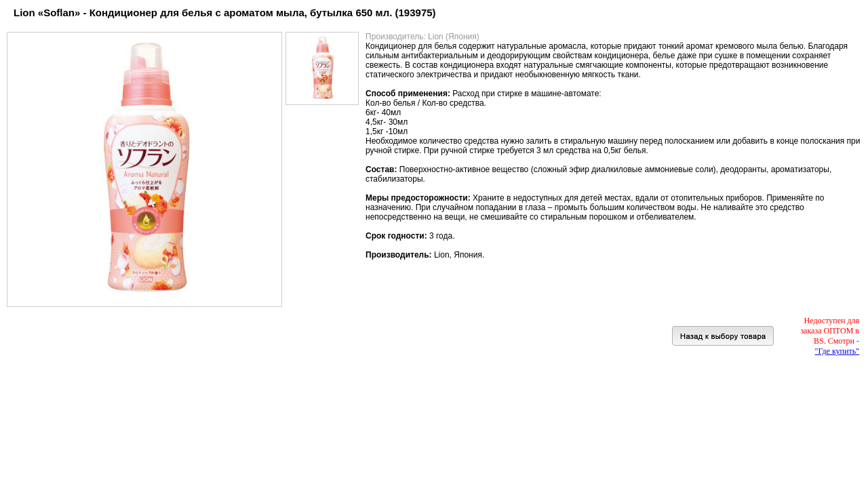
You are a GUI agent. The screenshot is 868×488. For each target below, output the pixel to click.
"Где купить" (837, 351)
